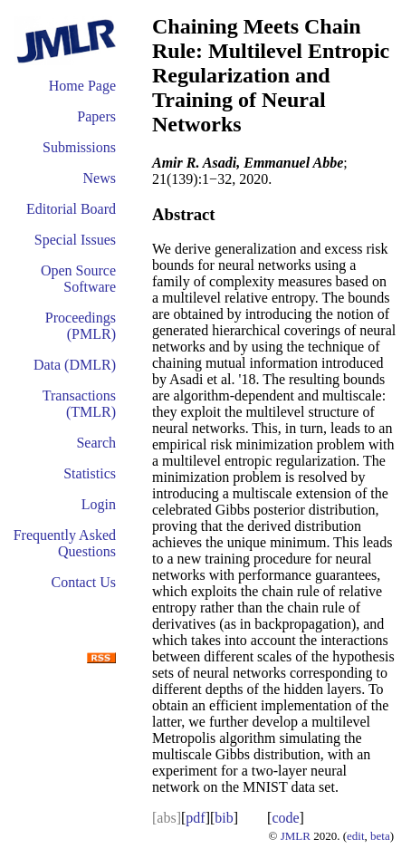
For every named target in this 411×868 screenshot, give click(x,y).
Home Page (82, 86)
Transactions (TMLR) (79, 404)
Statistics (90, 473)
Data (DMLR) (75, 365)
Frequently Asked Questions (65, 543)
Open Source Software (78, 279)
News (100, 178)
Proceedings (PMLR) (81, 326)
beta (380, 836)
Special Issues (75, 240)
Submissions (79, 147)
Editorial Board (71, 209)
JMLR (296, 836)
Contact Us (83, 582)
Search (96, 443)
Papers (96, 116)
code (285, 818)
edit (356, 836)
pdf (195, 818)
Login (99, 504)
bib (224, 818)
